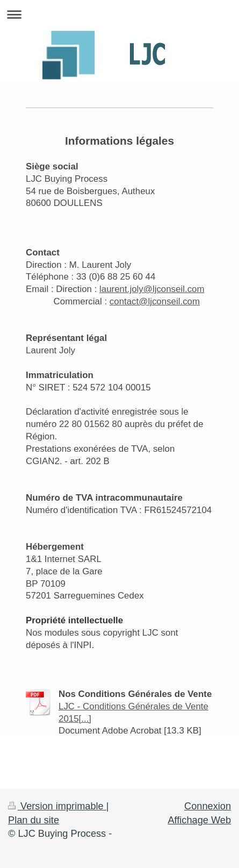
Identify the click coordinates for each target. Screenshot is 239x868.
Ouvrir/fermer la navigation (119, 14)
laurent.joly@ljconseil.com (152, 289)
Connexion (208, 806)
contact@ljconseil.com (155, 301)
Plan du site (34, 820)
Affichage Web (199, 820)
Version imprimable (57, 806)
